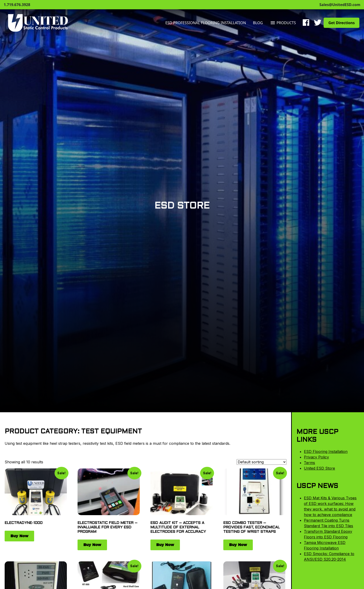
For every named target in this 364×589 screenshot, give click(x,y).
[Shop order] (262, 462)
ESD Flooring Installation (326, 452)
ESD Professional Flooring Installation (206, 23)
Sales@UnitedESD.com (340, 5)
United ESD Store (319, 468)
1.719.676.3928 (17, 5)
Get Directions (341, 23)
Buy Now (19, 536)
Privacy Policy (316, 457)
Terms (309, 463)
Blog (258, 23)
